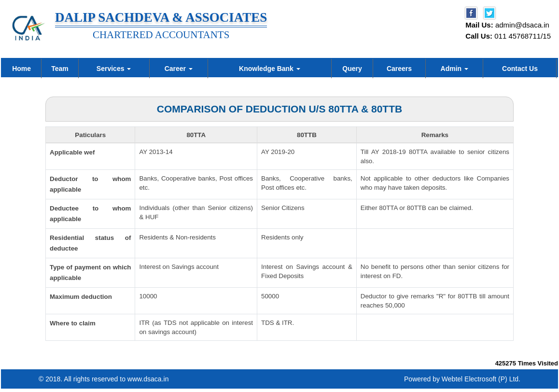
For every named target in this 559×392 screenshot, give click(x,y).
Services (114, 69)
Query (352, 69)
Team (60, 69)
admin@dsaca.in (522, 25)
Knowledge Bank (270, 69)
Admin (454, 69)
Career (179, 69)
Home (21, 69)
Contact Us (520, 69)
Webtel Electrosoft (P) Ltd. (481, 382)
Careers (399, 69)
